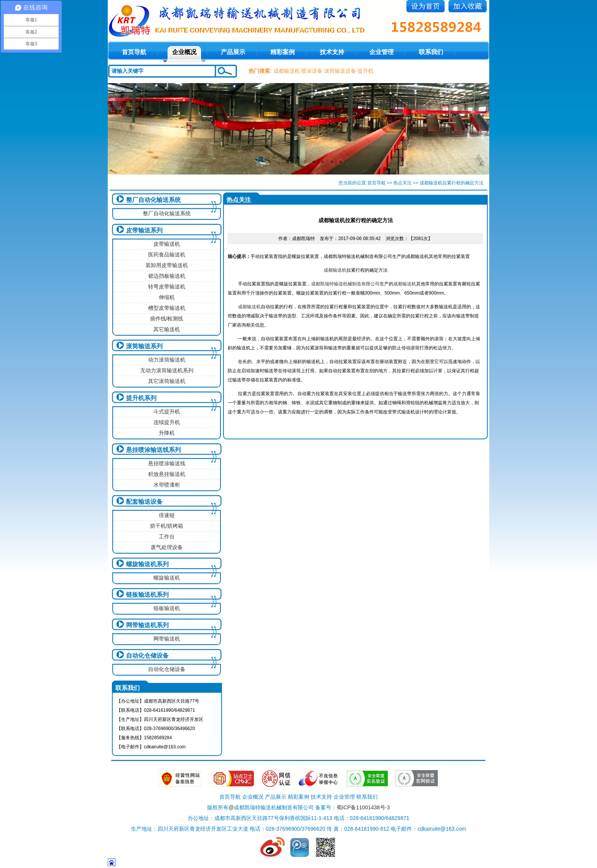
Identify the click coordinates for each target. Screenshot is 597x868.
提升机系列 (141, 398)
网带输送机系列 (147, 625)
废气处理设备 (167, 547)
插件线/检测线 (167, 319)
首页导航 (377, 183)
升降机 (167, 433)
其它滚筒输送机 (167, 381)
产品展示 (233, 52)
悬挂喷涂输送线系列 (153, 450)
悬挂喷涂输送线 (167, 463)
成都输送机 (287, 71)
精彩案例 (283, 52)
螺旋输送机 (167, 578)
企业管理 (382, 52)
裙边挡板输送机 (167, 276)
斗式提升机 (167, 412)
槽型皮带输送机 (167, 308)
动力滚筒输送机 (167, 360)
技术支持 (332, 52)
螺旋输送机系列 (147, 564)
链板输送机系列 (147, 595)
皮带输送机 (167, 244)
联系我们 (431, 52)
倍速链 (167, 515)
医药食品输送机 (167, 255)
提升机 (366, 71)
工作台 (167, 536)
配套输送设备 (144, 502)
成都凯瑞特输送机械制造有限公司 (345, 284)
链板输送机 (167, 608)
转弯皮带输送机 (167, 287)
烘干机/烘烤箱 (167, 526)
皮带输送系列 (144, 230)
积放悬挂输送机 (167, 474)
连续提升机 (167, 422)
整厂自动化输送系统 (153, 200)
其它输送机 (167, 329)
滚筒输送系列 (144, 346)
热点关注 (402, 183)
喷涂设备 (312, 71)
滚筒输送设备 (340, 71)
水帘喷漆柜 (167, 485)
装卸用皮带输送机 (167, 265)
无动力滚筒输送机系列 (167, 370)
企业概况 (184, 52)
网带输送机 (167, 639)
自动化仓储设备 (147, 656)
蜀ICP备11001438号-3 (363, 807)
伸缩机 (167, 297)
